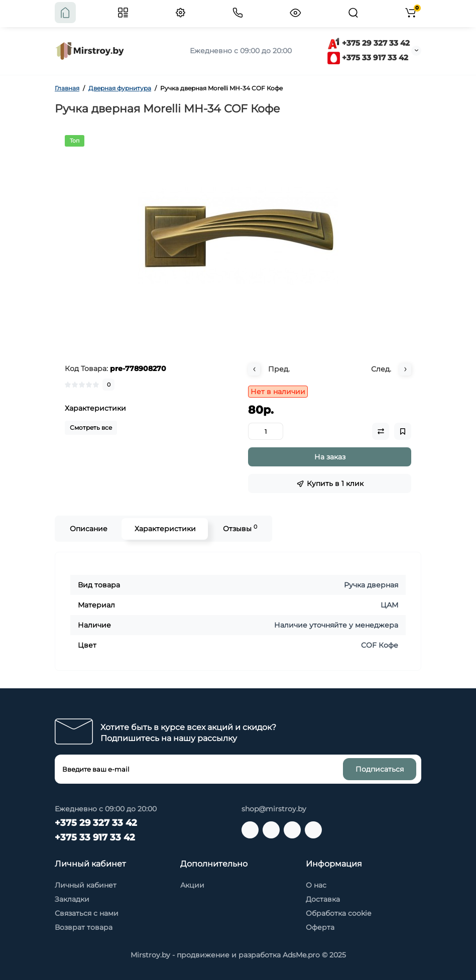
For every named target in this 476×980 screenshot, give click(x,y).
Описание (88, 529)
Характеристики (165, 529)
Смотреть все (91, 427)
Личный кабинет (86, 885)
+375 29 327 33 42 (369, 43)
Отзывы (240, 528)
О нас (316, 885)
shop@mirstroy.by (274, 809)
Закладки (72, 899)
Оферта (320, 927)
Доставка (323, 899)
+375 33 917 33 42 (368, 57)
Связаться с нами (87, 913)
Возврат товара (84, 927)
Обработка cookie (338, 913)
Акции (192, 885)
